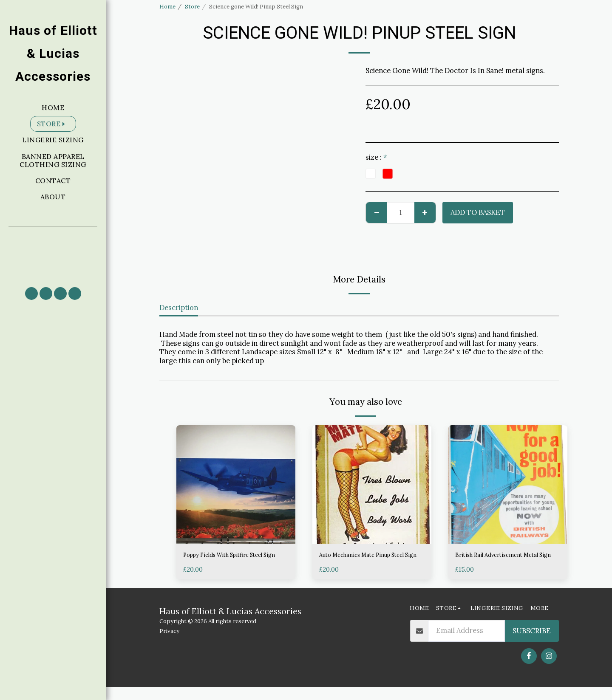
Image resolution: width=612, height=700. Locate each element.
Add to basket (478, 212)
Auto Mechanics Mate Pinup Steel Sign (365, 561)
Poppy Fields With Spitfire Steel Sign (235, 561)
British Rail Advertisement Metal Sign (498, 561)
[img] (236, 485)
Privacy (169, 644)
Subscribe (532, 644)
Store (192, 7)
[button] (53, 253)
